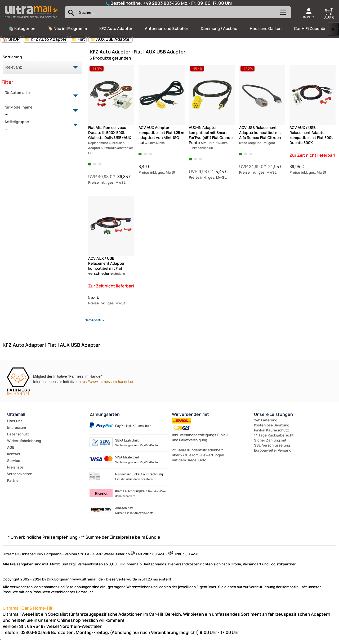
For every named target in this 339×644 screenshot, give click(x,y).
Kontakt (14, 454)
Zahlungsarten (105, 414)
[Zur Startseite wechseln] (31, 20)
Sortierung (12, 57)
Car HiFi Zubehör (310, 28)
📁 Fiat (78, 39)
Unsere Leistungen (273, 414)
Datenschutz (18, 434)
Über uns (15, 421)
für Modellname (39, 111)
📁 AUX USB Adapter (111, 39)
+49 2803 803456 (162, 3)
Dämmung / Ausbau (219, 28)
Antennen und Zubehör (167, 28)
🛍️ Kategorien (22, 28)
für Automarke (39, 96)
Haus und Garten (266, 28)
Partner (14, 480)
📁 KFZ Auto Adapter (46, 39)
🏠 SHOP (11, 39)
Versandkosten (20, 474)
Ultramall (16, 414)
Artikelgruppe (39, 125)
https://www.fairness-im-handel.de (106, 382)
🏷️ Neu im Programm (67, 28)
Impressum (17, 427)
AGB (11, 447)
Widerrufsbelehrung (24, 441)
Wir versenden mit (190, 414)
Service (14, 461)
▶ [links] (333, 29)
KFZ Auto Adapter (116, 28)
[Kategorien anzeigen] (283, 14)
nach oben (93, 320)
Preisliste (15, 467)
